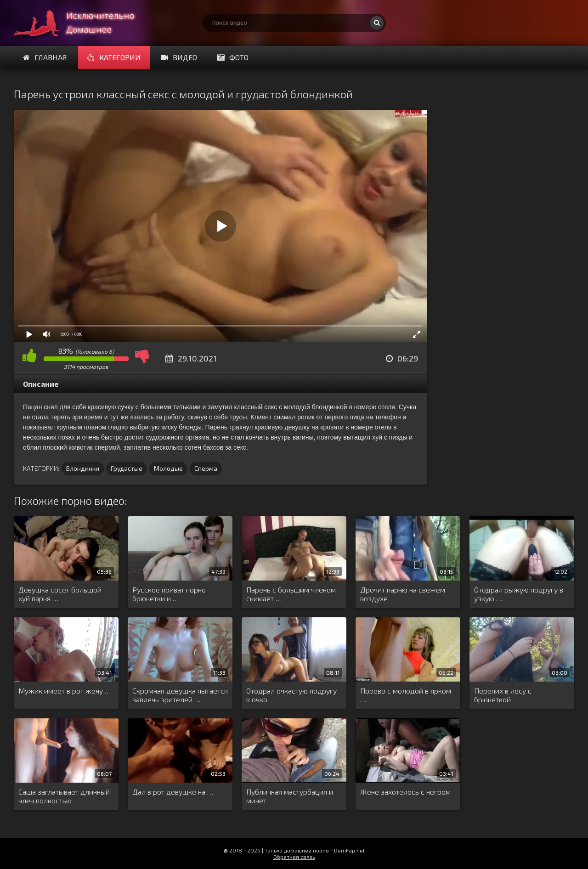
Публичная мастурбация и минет (290, 796)
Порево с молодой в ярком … (406, 695)
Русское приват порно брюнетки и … (169, 594)
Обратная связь (294, 857)
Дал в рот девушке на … (173, 792)
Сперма (206, 468)
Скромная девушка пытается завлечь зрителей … (180, 695)
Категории (114, 57)
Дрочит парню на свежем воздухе (403, 594)
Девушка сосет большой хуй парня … (60, 594)
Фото (233, 57)
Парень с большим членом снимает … (291, 594)
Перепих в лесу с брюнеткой (503, 695)
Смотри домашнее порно (83, 23)
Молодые (168, 468)
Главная (45, 57)
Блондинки (83, 468)
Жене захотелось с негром (405, 792)
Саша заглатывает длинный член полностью (64, 796)
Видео (179, 57)
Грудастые (127, 468)
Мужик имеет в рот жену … (65, 691)
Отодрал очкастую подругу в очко (291, 695)
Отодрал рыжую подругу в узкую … (519, 594)
